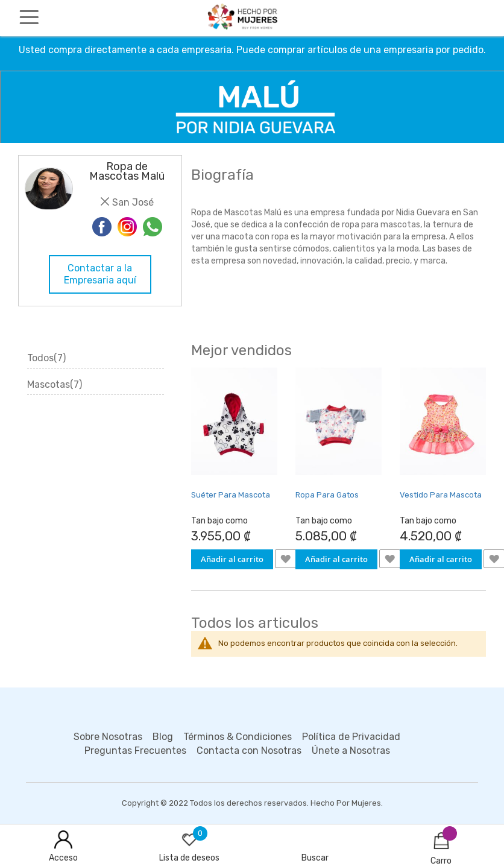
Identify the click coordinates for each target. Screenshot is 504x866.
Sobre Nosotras (108, 737)
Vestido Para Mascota (441, 495)
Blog (163, 737)
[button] (285, 559)
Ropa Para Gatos (327, 495)
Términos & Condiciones (238, 737)
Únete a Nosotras (351, 751)
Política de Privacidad (351, 737)
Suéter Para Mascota (231, 495)
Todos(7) (46, 358)
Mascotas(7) (55, 384)
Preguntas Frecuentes (135, 751)
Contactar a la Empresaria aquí (100, 274)
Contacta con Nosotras (249, 751)
